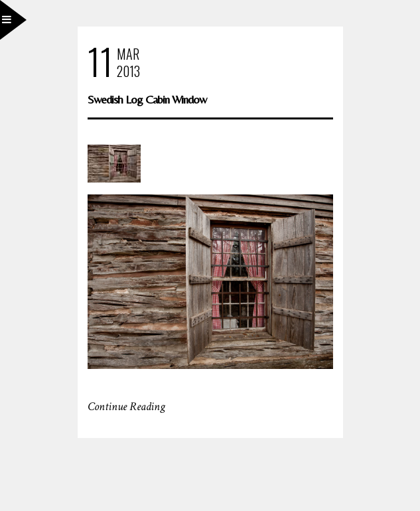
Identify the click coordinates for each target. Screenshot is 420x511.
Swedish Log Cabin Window (147, 99)
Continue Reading (126, 406)
